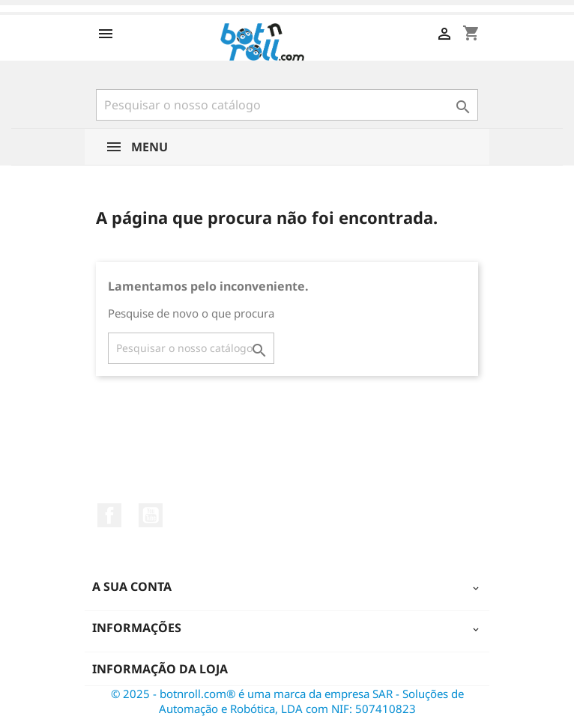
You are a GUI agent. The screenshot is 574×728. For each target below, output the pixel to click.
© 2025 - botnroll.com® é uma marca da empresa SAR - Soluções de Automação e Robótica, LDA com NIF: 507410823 (287, 701)
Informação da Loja (160, 669)
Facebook (109, 515)
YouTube (151, 515)
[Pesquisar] (287, 105)
